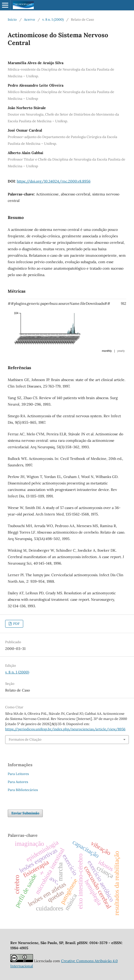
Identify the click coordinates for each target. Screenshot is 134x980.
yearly (121, 351)
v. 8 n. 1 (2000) (53, 20)
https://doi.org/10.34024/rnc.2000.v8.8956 (54, 181)
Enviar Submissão (25, 813)
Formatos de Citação (25, 739)
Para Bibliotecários (23, 790)
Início (12, 20)
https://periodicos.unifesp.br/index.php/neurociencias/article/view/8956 (65, 729)
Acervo (30, 20)
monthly (107, 351)
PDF (16, 624)
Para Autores (18, 782)
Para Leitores (18, 774)
